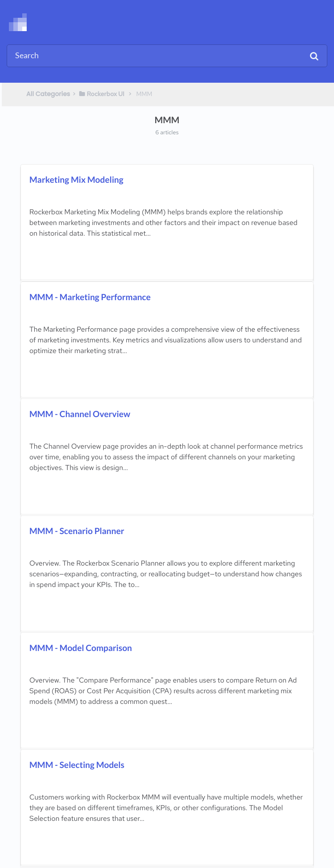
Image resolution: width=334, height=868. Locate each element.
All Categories (48, 94)
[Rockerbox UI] (101, 94)
